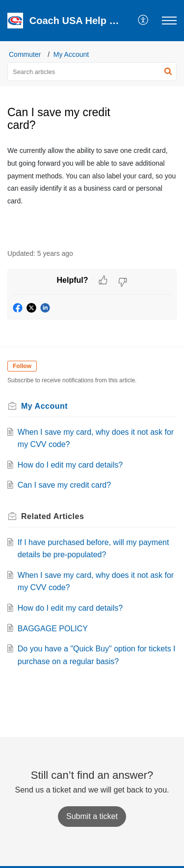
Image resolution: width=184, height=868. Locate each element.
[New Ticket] (92, 816)
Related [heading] (53, 516)
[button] (144, 21)
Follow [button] (22, 366)
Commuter (25, 54)
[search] (92, 72)
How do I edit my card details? (70, 465)
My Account (71, 54)
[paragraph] (92, 175)
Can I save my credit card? (64, 485)
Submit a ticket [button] (92, 816)
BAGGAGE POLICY (53, 629)
